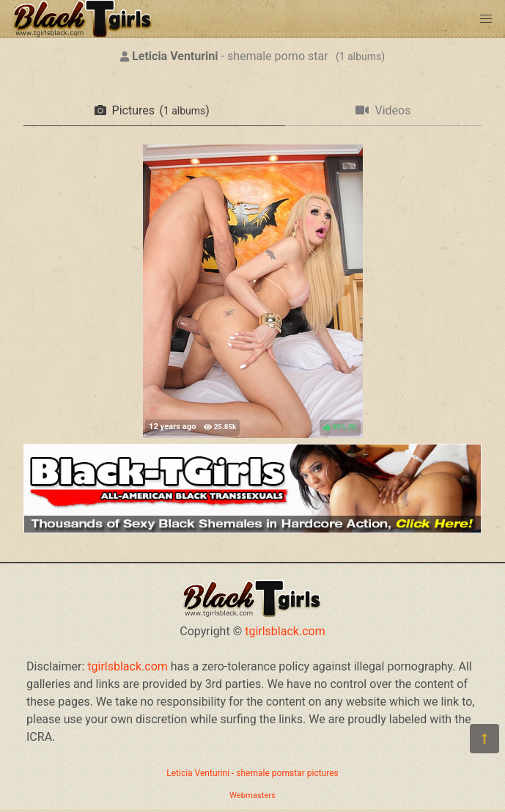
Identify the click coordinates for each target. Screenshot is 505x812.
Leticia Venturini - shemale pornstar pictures (252, 773)
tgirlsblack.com (285, 631)
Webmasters (252, 795)
